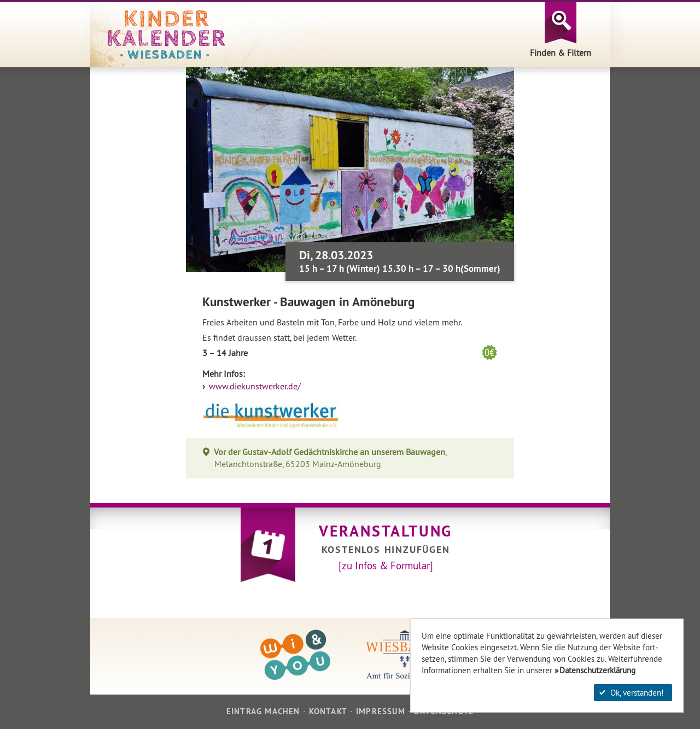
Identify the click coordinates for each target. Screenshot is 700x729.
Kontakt (328, 711)
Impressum (381, 711)
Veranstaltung (386, 531)
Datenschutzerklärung (597, 670)
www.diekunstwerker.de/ (254, 386)
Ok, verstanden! (632, 693)
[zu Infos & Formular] (386, 565)
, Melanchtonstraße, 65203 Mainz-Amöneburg (330, 458)
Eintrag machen (263, 711)
